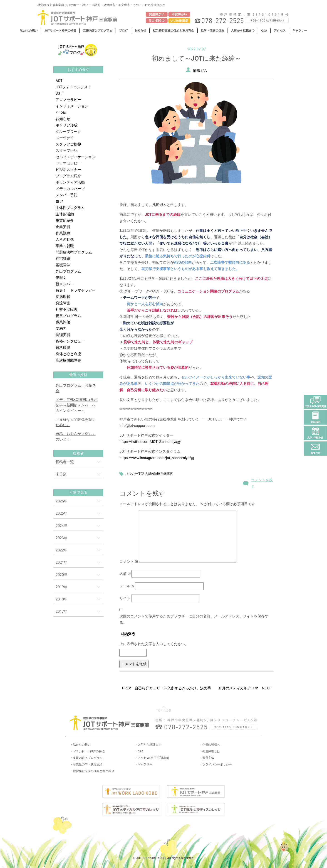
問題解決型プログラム (74, 252)
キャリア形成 (67, 125)
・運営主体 (207, 758)
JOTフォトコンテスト (73, 87)
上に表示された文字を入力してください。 (154, 644)
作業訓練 (63, 233)
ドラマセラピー (68, 163)
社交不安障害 (67, 309)
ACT (59, 81)
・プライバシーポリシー (216, 764)
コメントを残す (262, 483)
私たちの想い (29, 31)
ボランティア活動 (70, 182)
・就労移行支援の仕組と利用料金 (92, 771)
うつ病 (61, 112)
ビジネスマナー (68, 170)
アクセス (280, 31)
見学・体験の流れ (213, 31)
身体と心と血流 (68, 354)
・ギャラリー (144, 764)
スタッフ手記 (67, 151)
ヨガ (59, 201)
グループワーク (68, 132)
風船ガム (200, 71)
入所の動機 (65, 240)
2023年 (62, 538)
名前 (125, 574)
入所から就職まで (243, 31)
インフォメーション (72, 106)
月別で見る (78, 493)
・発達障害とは (210, 751)
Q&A (264, 31)
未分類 (61, 474)
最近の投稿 (78, 375)
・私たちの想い (80, 745)
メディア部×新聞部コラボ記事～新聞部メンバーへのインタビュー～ (77, 405)
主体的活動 (65, 214)
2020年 (62, 575)
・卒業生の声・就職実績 (86, 764)
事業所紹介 (65, 220)
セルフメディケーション (76, 157)
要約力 (61, 328)
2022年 (62, 550)
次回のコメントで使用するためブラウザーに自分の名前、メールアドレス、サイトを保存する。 (194, 619)
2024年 (62, 526)
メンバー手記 (67, 195)
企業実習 (63, 227)
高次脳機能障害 (68, 360)
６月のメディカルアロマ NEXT (245, 688)
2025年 (62, 513)
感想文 (61, 278)
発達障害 (63, 303)
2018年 (62, 599)
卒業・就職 (65, 246)
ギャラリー (300, 31)
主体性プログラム (70, 208)
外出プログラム (68, 271)
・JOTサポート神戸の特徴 (87, 751)
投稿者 (78, 453)
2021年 (62, 562)
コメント (129, 562)
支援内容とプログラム (98, 31)
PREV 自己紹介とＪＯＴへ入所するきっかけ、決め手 (167, 688)
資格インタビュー (70, 341)
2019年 (62, 587)
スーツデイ (65, 138)
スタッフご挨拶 (68, 144)
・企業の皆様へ (210, 745)
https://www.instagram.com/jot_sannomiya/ (155, 458)
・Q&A (139, 751)
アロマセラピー (68, 100)
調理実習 (63, 335)
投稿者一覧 (65, 462)
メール (127, 586)
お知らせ (140, 31)
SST (59, 93)
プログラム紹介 (68, 176)
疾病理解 (63, 297)
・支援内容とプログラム (86, 758)
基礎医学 (63, 265)
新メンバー (65, 284)
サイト (125, 598)
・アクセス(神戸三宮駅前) (152, 758)
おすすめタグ (78, 70)
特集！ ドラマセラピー (76, 290)
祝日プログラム (68, 316)
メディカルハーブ (70, 189)
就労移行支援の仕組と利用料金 (173, 31)
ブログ (123, 31)
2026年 (62, 501)
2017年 (62, 611)
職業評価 (63, 322)
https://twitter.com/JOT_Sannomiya (150, 442)
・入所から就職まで (148, 745)
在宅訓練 (63, 259)
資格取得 (63, 348)
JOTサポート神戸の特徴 (60, 31)
